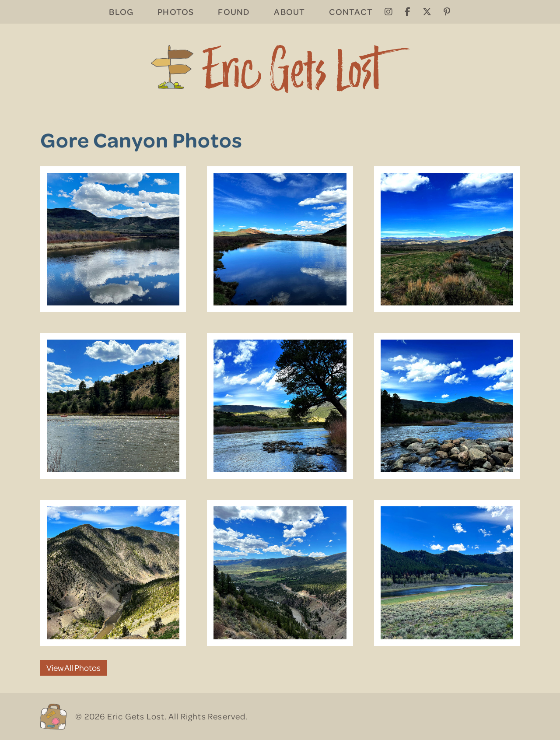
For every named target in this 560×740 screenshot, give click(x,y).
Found (234, 12)
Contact (351, 12)
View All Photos (73, 668)
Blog (121, 12)
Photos (176, 12)
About (289, 12)
